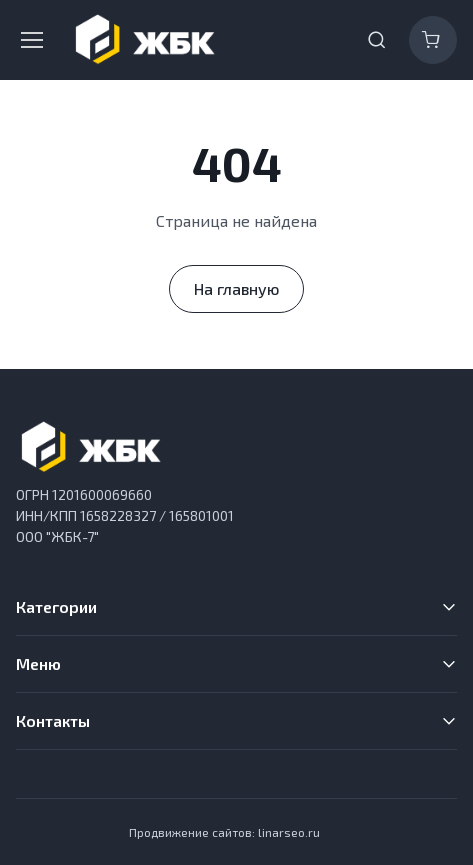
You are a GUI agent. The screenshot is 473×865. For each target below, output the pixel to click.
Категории (56, 606)
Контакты (53, 720)
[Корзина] (433, 40)
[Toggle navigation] (31, 40)
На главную (236, 288)
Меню (38, 663)
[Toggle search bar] (377, 40)
